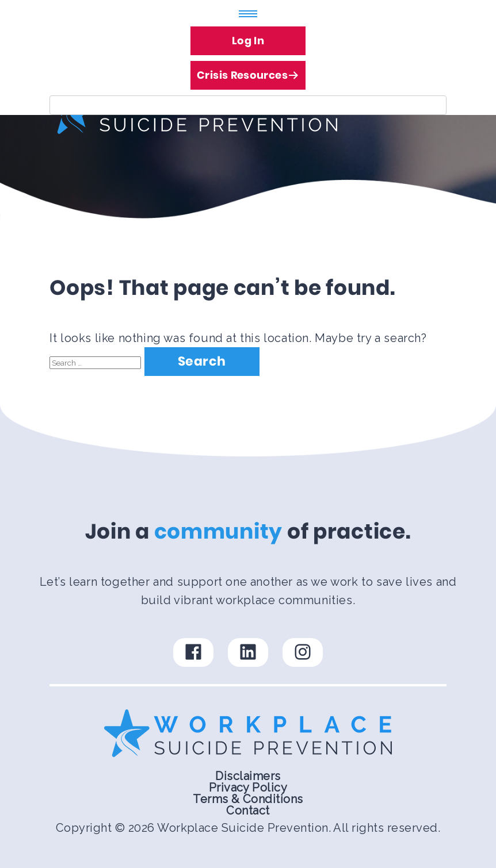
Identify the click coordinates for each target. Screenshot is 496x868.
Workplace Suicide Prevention (243, 828)
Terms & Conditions (248, 799)
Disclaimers (248, 776)
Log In (248, 41)
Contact (248, 811)
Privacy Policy (248, 788)
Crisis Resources (248, 72)
